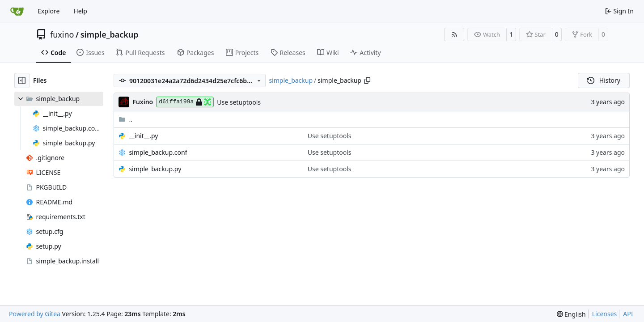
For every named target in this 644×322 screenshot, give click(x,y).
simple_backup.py (155, 169)
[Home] (17, 11)
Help (80, 11)
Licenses (605, 314)
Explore (49, 11)
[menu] (571, 314)
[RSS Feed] (454, 34)
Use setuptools (239, 102)
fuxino (62, 34)
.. (125, 119)
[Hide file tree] (22, 80)
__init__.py (143, 136)
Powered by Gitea (35, 314)
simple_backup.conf (158, 152)
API (628, 314)
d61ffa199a (185, 102)
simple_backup (110, 34)
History (604, 80)
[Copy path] (367, 80)
